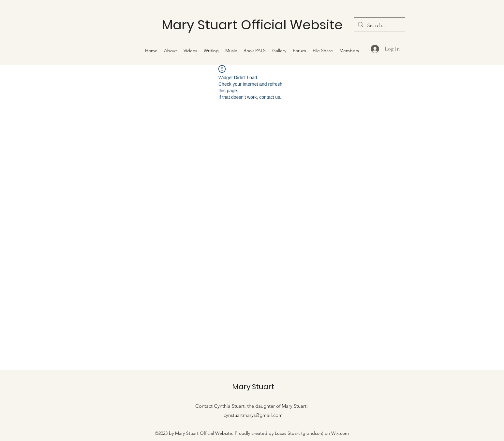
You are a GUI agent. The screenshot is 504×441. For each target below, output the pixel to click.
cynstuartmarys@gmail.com (253, 415)
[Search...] (379, 25)
